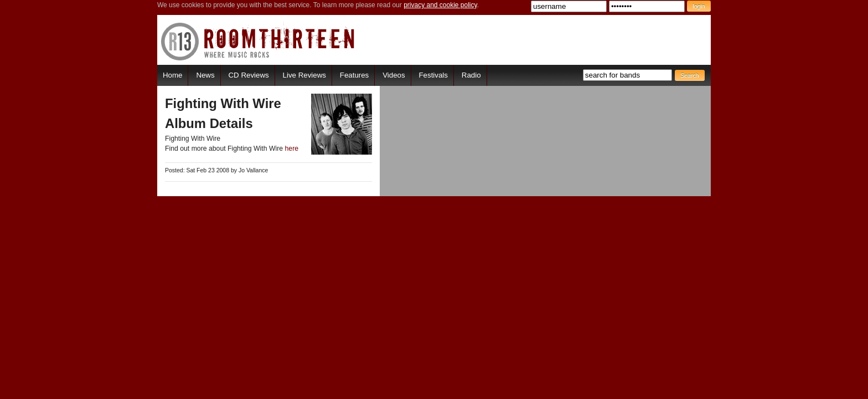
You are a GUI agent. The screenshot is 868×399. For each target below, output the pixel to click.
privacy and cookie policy (440, 5)
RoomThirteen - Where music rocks (258, 41)
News (205, 75)
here (292, 149)
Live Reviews (304, 75)
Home (172, 75)
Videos (394, 75)
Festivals (433, 75)
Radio (471, 75)
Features (354, 75)
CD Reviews (249, 75)
